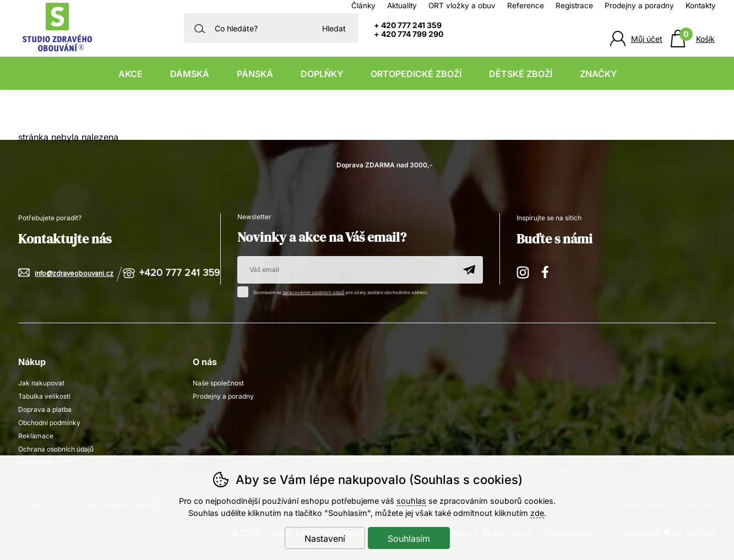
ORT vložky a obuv (462, 6)
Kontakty (701, 6)
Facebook (549, 271)
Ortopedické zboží (416, 74)
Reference (526, 6)
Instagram (524, 271)
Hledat (334, 28)
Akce (131, 74)
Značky (598, 74)
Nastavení (325, 539)
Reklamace (36, 436)
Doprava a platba (45, 409)
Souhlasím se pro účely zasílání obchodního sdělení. (335, 291)
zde (537, 513)
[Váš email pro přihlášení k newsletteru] (347, 270)
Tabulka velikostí (44, 396)
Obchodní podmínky (49, 423)
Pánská (255, 74)
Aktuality (402, 6)
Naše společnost (218, 383)
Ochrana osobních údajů (56, 449)
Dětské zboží (521, 74)
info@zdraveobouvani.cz (74, 274)
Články (363, 6)
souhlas (411, 501)
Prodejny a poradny (639, 6)
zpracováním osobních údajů (314, 292)
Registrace (574, 6)
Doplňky (322, 74)
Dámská (190, 74)
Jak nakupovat (41, 383)
